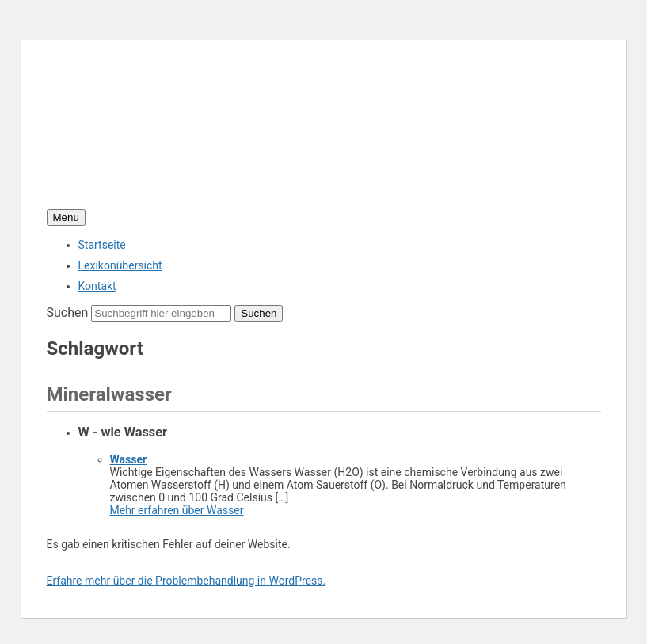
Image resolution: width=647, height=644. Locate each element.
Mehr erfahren (177, 510)
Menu (66, 217)
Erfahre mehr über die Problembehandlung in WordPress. (186, 581)
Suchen (68, 312)
